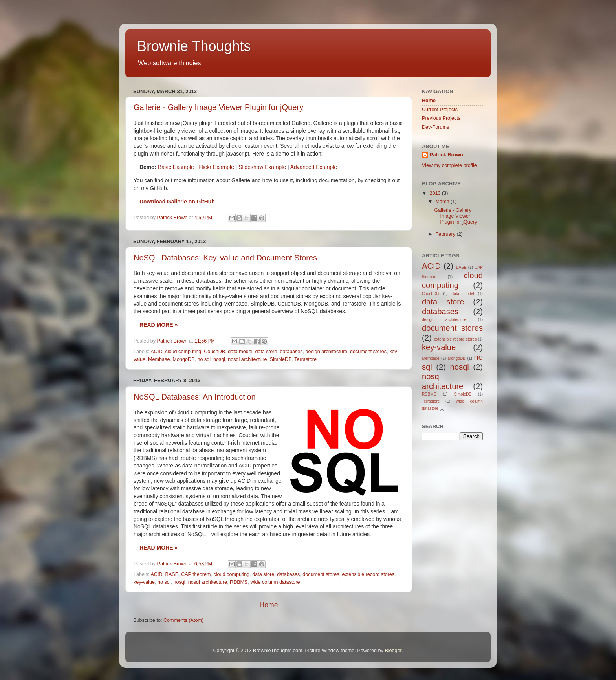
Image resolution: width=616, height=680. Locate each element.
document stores (368, 352)
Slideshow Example (262, 167)
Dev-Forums (435, 127)
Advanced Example (314, 167)
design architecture (326, 352)
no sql (204, 359)
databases (291, 352)
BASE (172, 574)
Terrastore (305, 359)
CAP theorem (196, 574)
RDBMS (239, 582)
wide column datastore (275, 582)
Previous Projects (441, 118)
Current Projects (440, 110)
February (446, 234)
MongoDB (183, 359)
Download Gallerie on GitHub (177, 202)
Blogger (393, 651)
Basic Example (176, 167)
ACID (156, 352)
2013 (436, 193)
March (443, 202)
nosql (219, 359)
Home (269, 605)
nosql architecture (247, 359)
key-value (144, 582)
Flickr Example (216, 167)
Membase (159, 359)
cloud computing (183, 352)
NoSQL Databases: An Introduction (195, 397)
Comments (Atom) (183, 620)
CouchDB (214, 352)
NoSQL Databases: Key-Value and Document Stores (225, 258)
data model (240, 352)
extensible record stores (368, 574)
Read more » (159, 325)
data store (266, 352)
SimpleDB (281, 359)
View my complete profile (449, 165)
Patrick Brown (446, 155)
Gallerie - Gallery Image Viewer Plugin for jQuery (218, 107)
